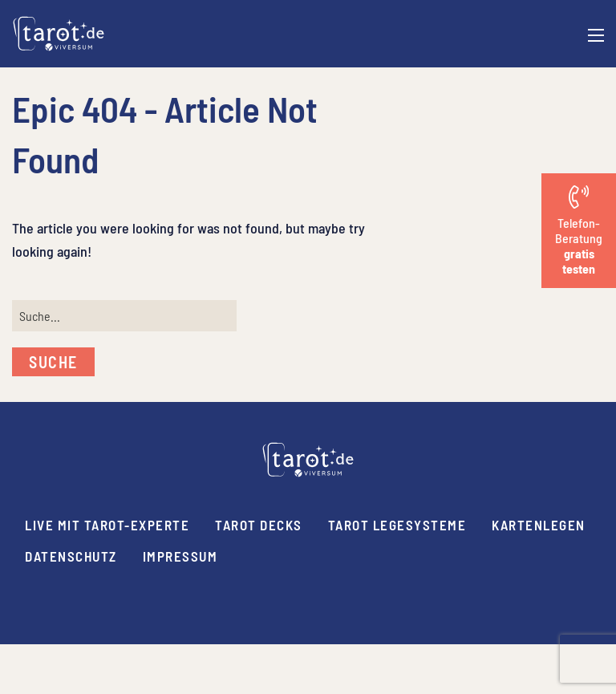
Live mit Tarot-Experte (107, 525)
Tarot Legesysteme (397, 525)
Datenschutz (71, 556)
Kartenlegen (539, 525)
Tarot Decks (259, 525)
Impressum (180, 556)
